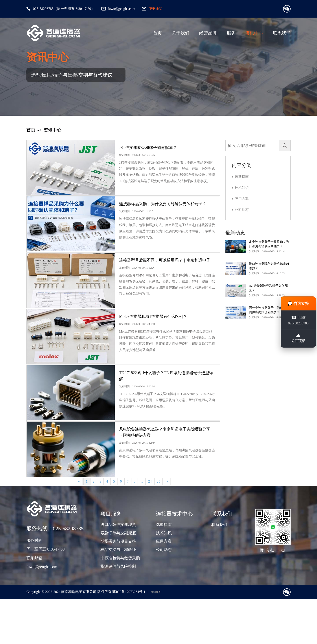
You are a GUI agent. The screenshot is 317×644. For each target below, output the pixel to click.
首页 (157, 33)
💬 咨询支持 (298, 304)
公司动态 (242, 210)
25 (158, 526)
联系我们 (282, 33)
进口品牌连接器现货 (118, 569)
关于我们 (181, 33)
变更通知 (155, 9)
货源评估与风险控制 (118, 611)
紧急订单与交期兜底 (118, 578)
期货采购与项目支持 (118, 586)
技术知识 (242, 188)
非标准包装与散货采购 (120, 603)
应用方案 (242, 199)
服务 (231, 33)
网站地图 (156, 637)
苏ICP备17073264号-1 (129, 637)
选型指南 (242, 177)
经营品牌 (208, 33)
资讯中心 (254, 33)
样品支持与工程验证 (118, 595)
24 (150, 526)
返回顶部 (298, 338)
